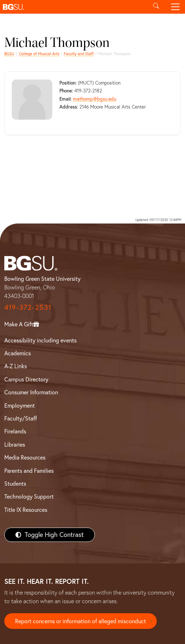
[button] (73, 7)
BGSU (9, 54)
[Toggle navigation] (175, 7)
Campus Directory (26, 379)
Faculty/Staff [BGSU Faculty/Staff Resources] (21, 418)
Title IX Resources (26, 510)
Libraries (15, 444)
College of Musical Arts (39, 54)
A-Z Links (16, 366)
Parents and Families (29, 471)
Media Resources (25, 457)
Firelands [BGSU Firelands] (15, 431)
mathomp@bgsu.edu (95, 99)
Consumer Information (31, 392)
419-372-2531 (28, 307)
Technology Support (29, 496)
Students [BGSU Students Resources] (15, 484)
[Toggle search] (156, 7)
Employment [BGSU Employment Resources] (20, 405)
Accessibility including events (40, 340)
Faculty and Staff (79, 54)
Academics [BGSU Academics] (18, 353)
